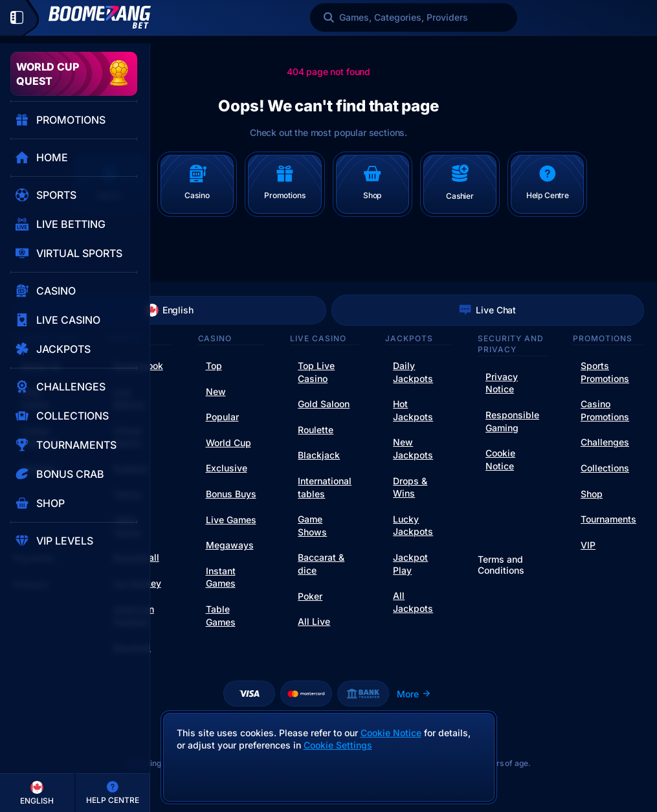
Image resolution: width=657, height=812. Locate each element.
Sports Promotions (605, 372)
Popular (222, 417)
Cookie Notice (500, 459)
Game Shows (312, 525)
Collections (605, 468)
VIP (588, 545)
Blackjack (319, 455)
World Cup (228, 443)
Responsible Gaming (512, 421)
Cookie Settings (338, 745)
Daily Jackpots (413, 372)
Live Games (231, 520)
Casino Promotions (605, 410)
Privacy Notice (502, 383)
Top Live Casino (316, 372)
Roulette (316, 430)
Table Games (221, 615)
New (216, 391)
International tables (325, 487)
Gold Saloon (324, 404)
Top (214, 366)
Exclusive (227, 468)
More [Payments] (414, 694)
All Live (314, 621)
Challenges (605, 442)
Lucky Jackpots (413, 525)
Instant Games (221, 577)
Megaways (230, 545)
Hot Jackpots (413, 410)
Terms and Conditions (501, 565)
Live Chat (487, 310)
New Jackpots (413, 448)
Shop (592, 494)
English (170, 310)
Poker (310, 596)
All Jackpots (413, 602)
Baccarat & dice (321, 564)
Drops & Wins (410, 487)
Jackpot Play (410, 564)
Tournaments (608, 519)
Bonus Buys (231, 494)
